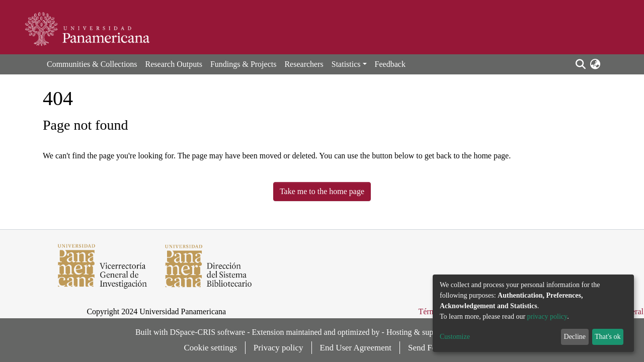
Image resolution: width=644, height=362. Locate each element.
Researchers (304, 64)
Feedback (390, 64)
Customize (455, 337)
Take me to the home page (322, 191)
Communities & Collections (92, 64)
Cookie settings (211, 348)
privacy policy (547, 316)
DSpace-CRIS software (207, 332)
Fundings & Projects (244, 64)
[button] (595, 64)
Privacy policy (278, 348)
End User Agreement (356, 348)
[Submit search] (580, 64)
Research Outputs (174, 64)
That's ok (608, 337)
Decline (575, 337)
